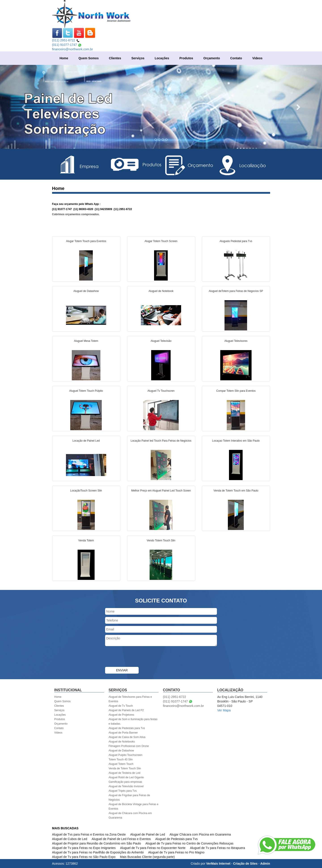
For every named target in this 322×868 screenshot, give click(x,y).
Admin (265, 864)
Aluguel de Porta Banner (123, 733)
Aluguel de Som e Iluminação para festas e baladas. (133, 721)
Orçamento (212, 58)
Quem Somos (89, 58)
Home (64, 58)
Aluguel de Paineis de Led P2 (126, 710)
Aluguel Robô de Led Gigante (126, 777)
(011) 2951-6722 (66, 40)
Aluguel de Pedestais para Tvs (127, 728)
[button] (24, 107)
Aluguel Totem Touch (121, 764)
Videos (257, 58)
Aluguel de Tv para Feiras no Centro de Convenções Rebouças (189, 843)
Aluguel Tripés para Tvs (123, 791)
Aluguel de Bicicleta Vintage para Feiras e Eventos (134, 806)
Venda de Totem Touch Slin (125, 768)
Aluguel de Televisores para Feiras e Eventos (130, 699)
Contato (236, 58)
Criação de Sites (245, 864)
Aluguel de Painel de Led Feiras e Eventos (121, 839)
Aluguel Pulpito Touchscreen (126, 755)
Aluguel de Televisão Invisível (126, 786)
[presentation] (139, 657)
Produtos (186, 58)
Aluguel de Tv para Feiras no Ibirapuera (217, 848)
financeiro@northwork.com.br (73, 49)
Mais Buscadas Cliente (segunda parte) (147, 857)
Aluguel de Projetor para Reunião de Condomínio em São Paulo (97, 843)
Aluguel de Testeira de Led (125, 773)
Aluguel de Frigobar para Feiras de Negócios (129, 798)
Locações (162, 58)
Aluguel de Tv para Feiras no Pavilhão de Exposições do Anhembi (98, 852)
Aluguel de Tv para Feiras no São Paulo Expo (84, 857)
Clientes (115, 58)
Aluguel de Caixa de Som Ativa (127, 737)
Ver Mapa (224, 710)
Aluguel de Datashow (121, 751)
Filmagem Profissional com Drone (129, 746)
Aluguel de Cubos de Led (70, 839)
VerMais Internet (218, 864)
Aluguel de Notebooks (122, 742)
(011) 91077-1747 (67, 45)
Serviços (138, 58)
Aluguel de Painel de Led (148, 834)
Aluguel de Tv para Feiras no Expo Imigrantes (84, 848)
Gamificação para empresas (125, 782)
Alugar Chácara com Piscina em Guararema (200, 834)
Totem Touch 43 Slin (121, 759)
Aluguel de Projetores (122, 715)
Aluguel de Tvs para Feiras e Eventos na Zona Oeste (89, 834)
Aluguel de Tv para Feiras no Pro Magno (176, 852)
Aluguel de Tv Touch (121, 706)
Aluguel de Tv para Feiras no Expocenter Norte (153, 848)
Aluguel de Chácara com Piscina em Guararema (130, 815)
